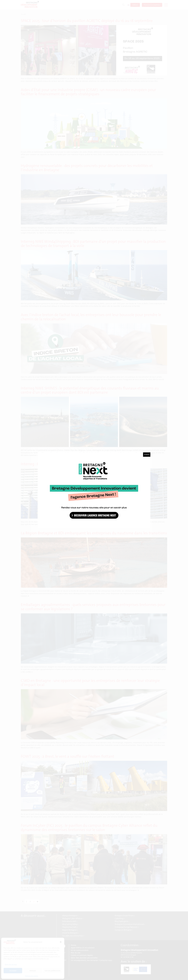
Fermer (147, 454)
